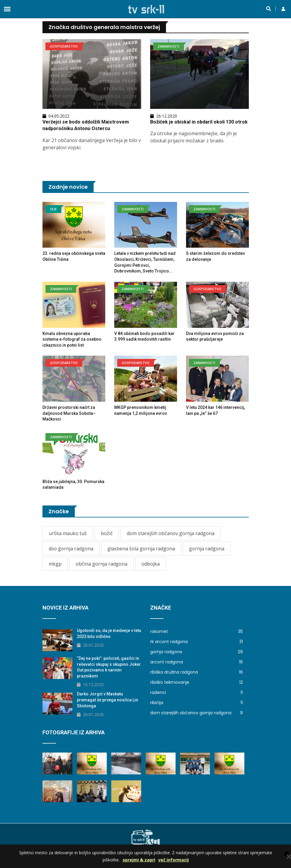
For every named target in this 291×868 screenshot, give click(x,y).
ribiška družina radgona (196, 672)
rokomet (196, 631)
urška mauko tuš (68, 533)
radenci (196, 692)
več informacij (173, 860)
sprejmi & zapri (139, 860)
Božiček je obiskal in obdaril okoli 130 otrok (199, 122)
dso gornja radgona (71, 549)
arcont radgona (196, 662)
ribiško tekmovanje (196, 682)
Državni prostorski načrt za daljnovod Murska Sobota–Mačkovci (69, 413)
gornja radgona (207, 549)
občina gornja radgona (102, 564)
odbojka (151, 564)
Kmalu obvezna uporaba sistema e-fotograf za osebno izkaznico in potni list (72, 339)
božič (107, 533)
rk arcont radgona (196, 642)
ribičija (196, 703)
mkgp (55, 564)
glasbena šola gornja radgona (141, 549)
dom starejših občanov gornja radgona (171, 533)
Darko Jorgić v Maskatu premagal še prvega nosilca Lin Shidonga (108, 700)
